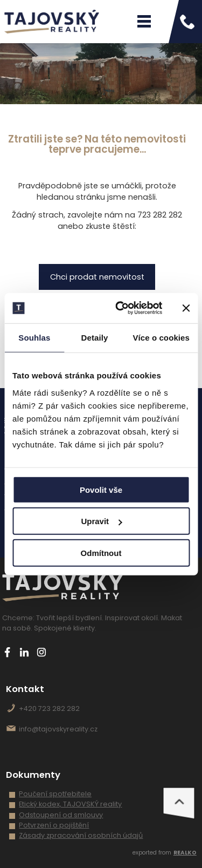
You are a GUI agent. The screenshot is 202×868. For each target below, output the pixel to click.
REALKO (185, 853)
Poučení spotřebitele (55, 794)
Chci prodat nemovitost (97, 277)
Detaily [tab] (95, 337)
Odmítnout (101, 552)
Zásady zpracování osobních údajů (81, 835)
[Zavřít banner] (186, 308)
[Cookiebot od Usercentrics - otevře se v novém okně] (120, 308)
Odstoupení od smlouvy (61, 815)
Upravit (101, 521)
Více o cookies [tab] (161, 337)
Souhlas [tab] (34, 337)
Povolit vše (101, 489)
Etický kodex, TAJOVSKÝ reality (70, 804)
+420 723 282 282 (49, 708)
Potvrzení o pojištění (54, 825)
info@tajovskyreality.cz (58, 729)
